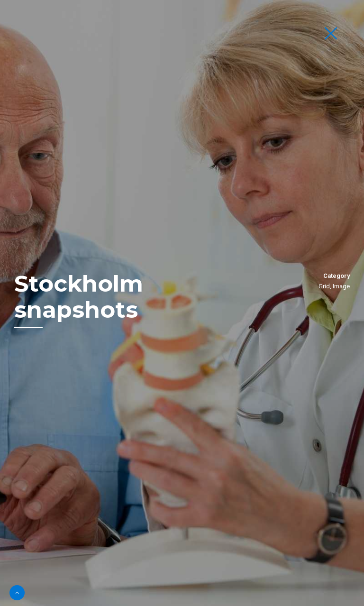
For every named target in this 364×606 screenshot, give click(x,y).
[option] (182, 303)
